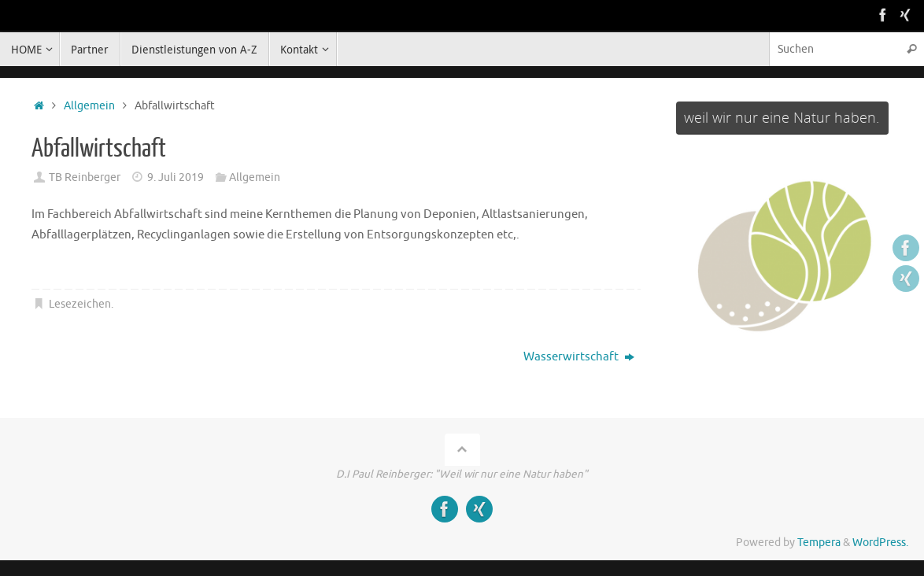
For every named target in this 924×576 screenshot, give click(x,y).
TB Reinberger (85, 177)
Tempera (819, 543)
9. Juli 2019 (176, 177)
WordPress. (880, 543)
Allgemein (89, 106)
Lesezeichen (80, 304)
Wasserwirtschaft (579, 357)
